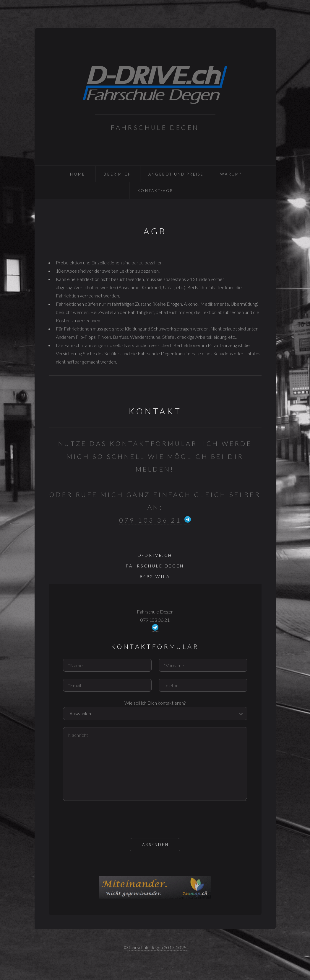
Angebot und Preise (176, 174)
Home (78, 174)
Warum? (231, 174)
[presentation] (108, 819)
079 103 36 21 (150, 520)
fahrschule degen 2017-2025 (158, 947)
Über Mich (117, 174)
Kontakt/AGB (155, 191)
